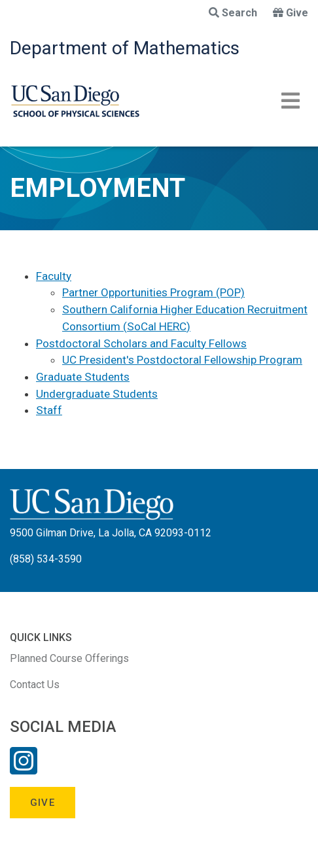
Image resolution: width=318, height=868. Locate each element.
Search (233, 13)
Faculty (54, 276)
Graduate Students (83, 377)
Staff (49, 410)
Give (291, 13)
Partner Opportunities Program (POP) (153, 292)
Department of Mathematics (125, 48)
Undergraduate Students (97, 394)
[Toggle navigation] (291, 101)
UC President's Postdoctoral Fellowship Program (182, 360)
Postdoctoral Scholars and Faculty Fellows (141, 343)
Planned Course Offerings (69, 658)
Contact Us (35, 685)
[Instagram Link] (24, 769)
